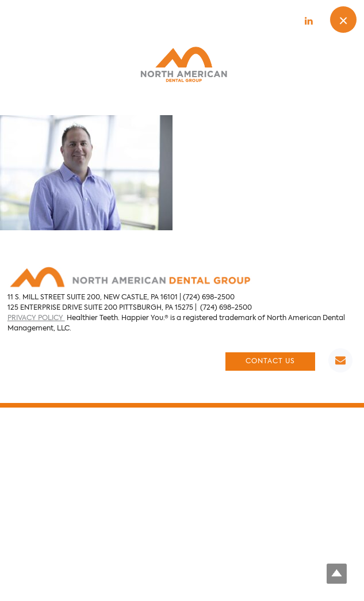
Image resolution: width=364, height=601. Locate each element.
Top (337, 574)
